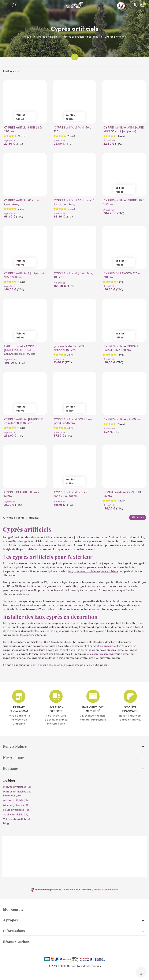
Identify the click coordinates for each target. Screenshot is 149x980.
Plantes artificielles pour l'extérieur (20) (18, 793)
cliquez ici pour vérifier (106, 889)
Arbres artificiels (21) (15, 800)
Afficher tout (138, 517)
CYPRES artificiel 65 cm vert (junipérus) (23, 202)
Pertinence (11, 71)
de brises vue (108, 646)
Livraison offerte (56, 709)
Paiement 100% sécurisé (93, 709)
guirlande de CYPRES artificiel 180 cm (69, 348)
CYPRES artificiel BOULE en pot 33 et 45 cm (73, 421)
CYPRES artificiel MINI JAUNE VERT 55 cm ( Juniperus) (124, 129)
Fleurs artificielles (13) (16, 810)
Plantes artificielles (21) (17, 787)
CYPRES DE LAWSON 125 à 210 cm (122, 275)
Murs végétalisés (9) (16, 805)
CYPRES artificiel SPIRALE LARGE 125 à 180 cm (121, 348)
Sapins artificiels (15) (16, 814)
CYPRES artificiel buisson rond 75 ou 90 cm (71, 494)
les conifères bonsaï (102, 654)
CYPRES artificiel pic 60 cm (122, 419)
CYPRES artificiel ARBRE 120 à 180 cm (124, 202)
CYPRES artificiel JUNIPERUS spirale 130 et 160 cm (24, 421)
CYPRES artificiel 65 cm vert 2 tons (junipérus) (74, 202)
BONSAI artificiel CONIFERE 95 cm (123, 494)
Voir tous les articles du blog (17, 821)
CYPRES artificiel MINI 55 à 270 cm (23, 129)
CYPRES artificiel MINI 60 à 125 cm (73, 129)
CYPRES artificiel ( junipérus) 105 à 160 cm (24, 275)
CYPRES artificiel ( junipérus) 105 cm (74, 275)
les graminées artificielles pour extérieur (93, 571)
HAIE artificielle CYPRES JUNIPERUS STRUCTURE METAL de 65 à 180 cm (21, 350)
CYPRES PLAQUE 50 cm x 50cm (22, 494)
